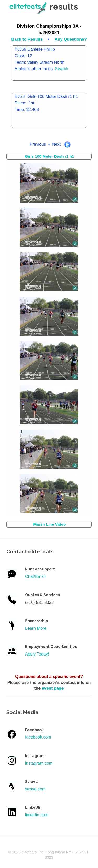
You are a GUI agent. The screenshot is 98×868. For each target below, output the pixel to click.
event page (53, 688)
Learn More (36, 628)
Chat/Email (35, 577)
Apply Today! (37, 654)
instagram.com (39, 763)
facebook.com (38, 737)
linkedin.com (37, 815)
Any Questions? (71, 39)
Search (62, 69)
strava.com (35, 789)
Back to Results (27, 39)
